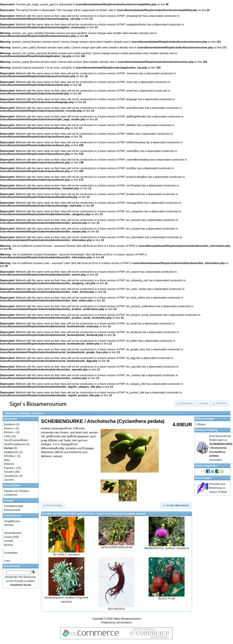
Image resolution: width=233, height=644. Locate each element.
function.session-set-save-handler (66, 33)
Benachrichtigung (206, 430)
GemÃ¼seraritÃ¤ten (16, 440)
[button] (185, 403)
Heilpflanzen (11, 452)
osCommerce (124, 622)
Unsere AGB (11, 537)
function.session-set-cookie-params (69, 53)
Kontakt (9, 541)
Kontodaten (11, 553)
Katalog (25, 413)
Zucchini (9, 480)
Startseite (11, 413)
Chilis (7, 436)
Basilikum (10, 424)
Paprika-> (10, 468)
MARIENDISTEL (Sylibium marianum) (167, 548)
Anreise (9, 545)
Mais (7, 460)
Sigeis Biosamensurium (127, 619)
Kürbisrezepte (12, 510)
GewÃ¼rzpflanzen (15, 444)
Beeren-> (10, 428)
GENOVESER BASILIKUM (116, 547)
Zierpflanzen (11, 476)
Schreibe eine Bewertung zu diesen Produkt (218, 488)
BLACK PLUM (167, 598)
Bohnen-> (10, 432)
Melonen (9, 464)
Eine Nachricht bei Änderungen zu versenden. (221, 448)
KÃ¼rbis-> (10, 456)
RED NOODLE (117, 609)
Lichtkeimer (11, 495)
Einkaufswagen (205, 419)
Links (7, 561)
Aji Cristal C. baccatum (66, 554)
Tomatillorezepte (14, 506)
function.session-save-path (53, 47)
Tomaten (9, 472)
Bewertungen (204, 478)
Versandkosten (13, 533)
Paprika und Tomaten (17, 491)
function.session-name (45, 42)
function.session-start (43, 62)
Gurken (37, 413)
